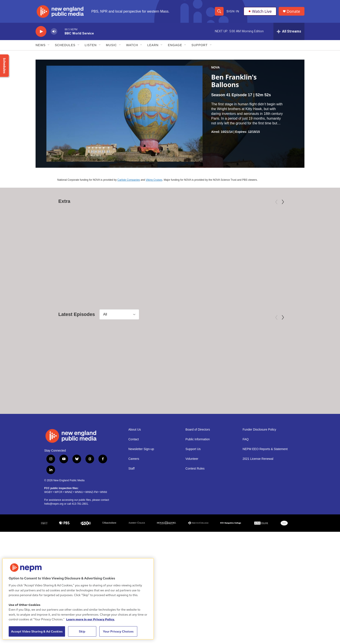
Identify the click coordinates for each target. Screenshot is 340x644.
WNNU (79, 552)
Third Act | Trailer (186, 273)
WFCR (58, 552)
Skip (82, 631)
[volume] (54, 32)
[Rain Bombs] (187, 383)
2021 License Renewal (258, 518)
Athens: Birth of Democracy (232, 421)
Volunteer (192, 518)
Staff (132, 528)
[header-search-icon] (219, 11)
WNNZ (69, 552)
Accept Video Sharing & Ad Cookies (37, 631)
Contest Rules (195, 528)
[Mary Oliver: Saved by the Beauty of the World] (81, 234)
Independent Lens (180, 266)
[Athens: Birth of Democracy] (238, 383)
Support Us (193, 509)
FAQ (246, 499)
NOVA (215, 67)
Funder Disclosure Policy (259, 489)
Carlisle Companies (129, 180)
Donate (293, 11)
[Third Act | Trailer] (204, 234)
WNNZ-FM (91, 552)
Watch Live (260, 11)
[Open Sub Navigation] (49, 45)
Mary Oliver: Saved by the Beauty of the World (72, 276)
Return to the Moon (65, 421)
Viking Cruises (154, 180)
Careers (134, 518)
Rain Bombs (164, 421)
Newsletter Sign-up (141, 509)
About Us (135, 489)
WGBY (48, 552)
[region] (78, 599)
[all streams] (289, 31)
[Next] (283, 202)
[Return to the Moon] (81, 383)
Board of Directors (198, 489)
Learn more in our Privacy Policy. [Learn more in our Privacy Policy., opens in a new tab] (90, 619)
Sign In (233, 11)
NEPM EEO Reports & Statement (265, 509)
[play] (41, 32)
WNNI (103, 552)
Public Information (198, 499)
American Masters (56, 266)
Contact (134, 499)
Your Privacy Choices (118, 631)
